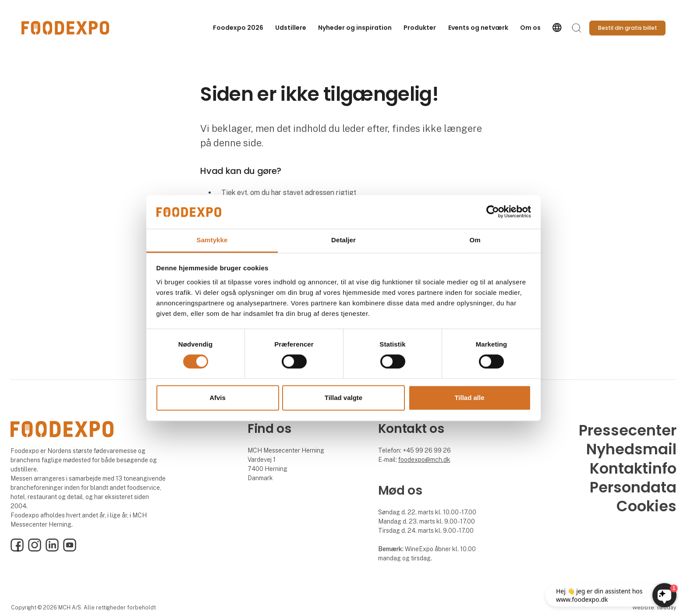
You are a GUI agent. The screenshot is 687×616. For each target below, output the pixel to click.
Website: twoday (654, 607)
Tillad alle (469, 398)
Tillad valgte (343, 398)
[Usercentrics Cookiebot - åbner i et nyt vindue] (493, 212)
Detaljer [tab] (343, 240)
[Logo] (65, 28)
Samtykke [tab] (212, 240)
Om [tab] (475, 240)
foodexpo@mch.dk (424, 460)
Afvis (218, 398)
